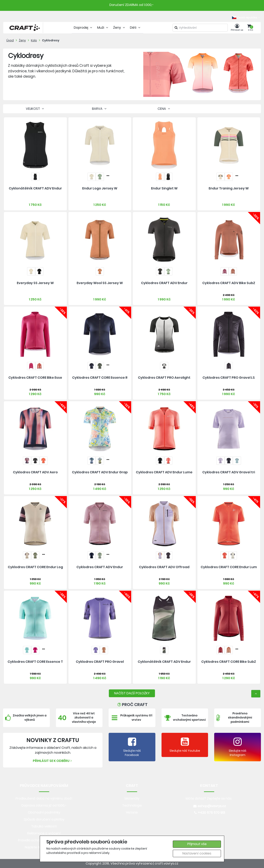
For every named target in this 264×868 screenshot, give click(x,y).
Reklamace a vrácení (44, 833)
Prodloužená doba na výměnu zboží (44, 798)
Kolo (34, 40)
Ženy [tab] (119, 28)
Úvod (10, 40)
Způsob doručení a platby (44, 819)
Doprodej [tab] (83, 28)
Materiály (132, 798)
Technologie (132, 805)
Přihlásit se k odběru (53, 761)
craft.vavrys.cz (167, 863)
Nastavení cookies (197, 853)
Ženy (22, 40)
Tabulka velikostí (44, 826)
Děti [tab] (136, 28)
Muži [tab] (103, 28)
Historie (132, 812)
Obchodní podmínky (44, 812)
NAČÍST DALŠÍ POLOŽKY (132, 693)
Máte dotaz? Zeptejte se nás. (209, 798)
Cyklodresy (51, 40)
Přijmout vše (197, 844)
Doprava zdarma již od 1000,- (44, 805)
